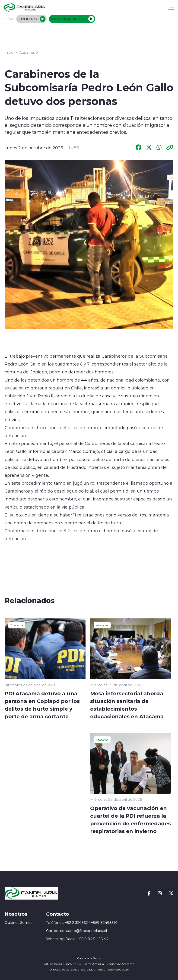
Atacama (27, 52)
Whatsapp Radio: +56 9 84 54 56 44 (77, 939)
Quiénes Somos (18, 923)
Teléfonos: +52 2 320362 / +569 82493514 (82, 923)
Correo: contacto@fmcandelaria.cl (76, 931)
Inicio (9, 52)
